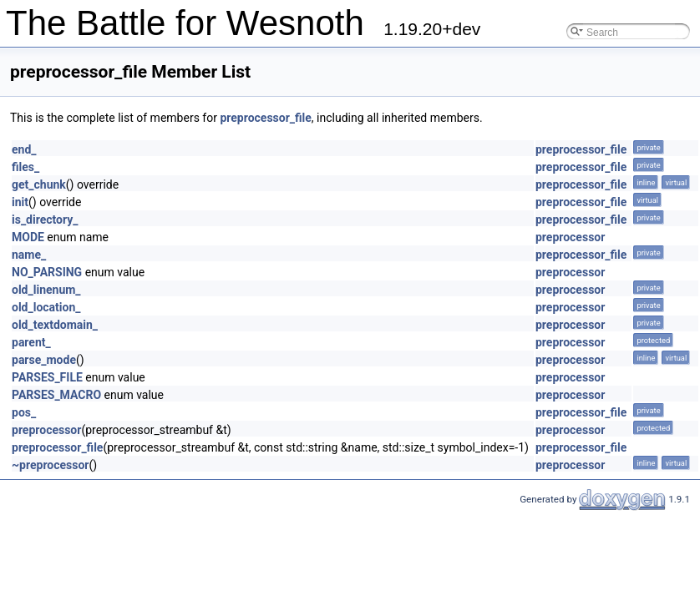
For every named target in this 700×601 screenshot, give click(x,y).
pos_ (24, 412)
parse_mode (44, 360)
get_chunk (39, 184)
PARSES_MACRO (56, 395)
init (20, 202)
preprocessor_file (265, 118)
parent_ (31, 342)
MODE (28, 237)
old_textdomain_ (55, 325)
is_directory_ (45, 220)
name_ (29, 255)
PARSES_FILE (47, 377)
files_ (25, 167)
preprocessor (570, 237)
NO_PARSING (47, 272)
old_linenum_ (46, 290)
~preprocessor (50, 465)
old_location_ (46, 307)
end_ (24, 149)
